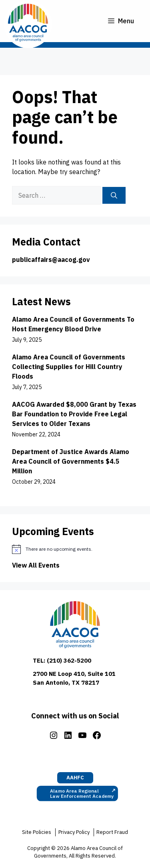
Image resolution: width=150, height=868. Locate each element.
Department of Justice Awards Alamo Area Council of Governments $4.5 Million (71, 461)
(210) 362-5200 (69, 660)
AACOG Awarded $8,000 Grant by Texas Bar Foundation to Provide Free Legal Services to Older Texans (74, 414)
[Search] (114, 195)
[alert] (75, 549)
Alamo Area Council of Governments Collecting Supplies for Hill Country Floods (69, 367)
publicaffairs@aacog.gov (51, 260)
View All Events (36, 565)
